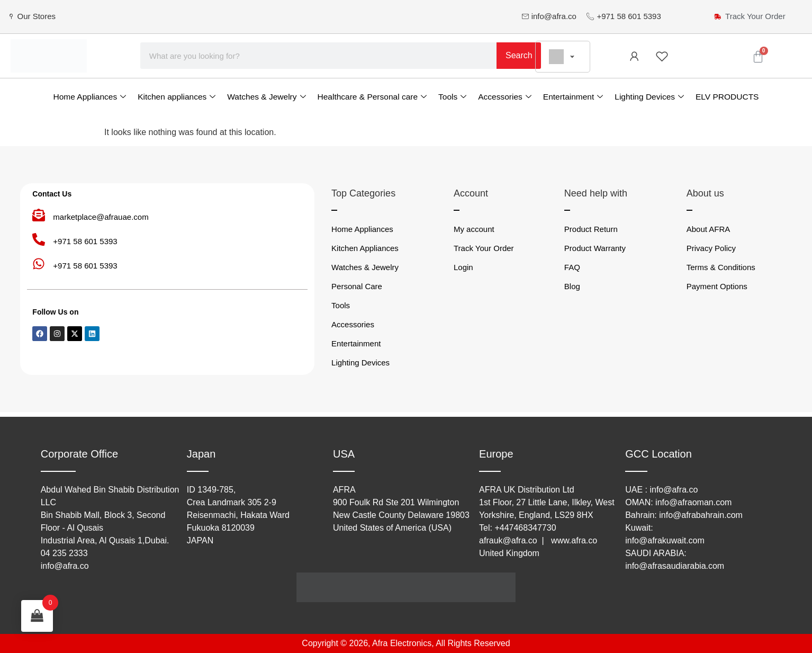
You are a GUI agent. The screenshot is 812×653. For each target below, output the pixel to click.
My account (474, 229)
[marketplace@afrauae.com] (39, 215)
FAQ (572, 267)
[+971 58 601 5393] (39, 239)
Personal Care (357, 286)
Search (519, 55)
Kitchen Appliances (365, 248)
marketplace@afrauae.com (101, 217)
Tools (452, 97)
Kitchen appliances (177, 97)
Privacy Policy (711, 248)
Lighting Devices (649, 97)
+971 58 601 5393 (85, 241)
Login (463, 267)
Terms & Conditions (721, 267)
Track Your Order (484, 248)
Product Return (591, 229)
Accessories (505, 97)
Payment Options (717, 286)
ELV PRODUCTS (727, 97)
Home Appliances (90, 97)
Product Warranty (595, 248)
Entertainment (573, 97)
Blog (572, 286)
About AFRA (709, 229)
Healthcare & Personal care (372, 97)
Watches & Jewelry (266, 97)
